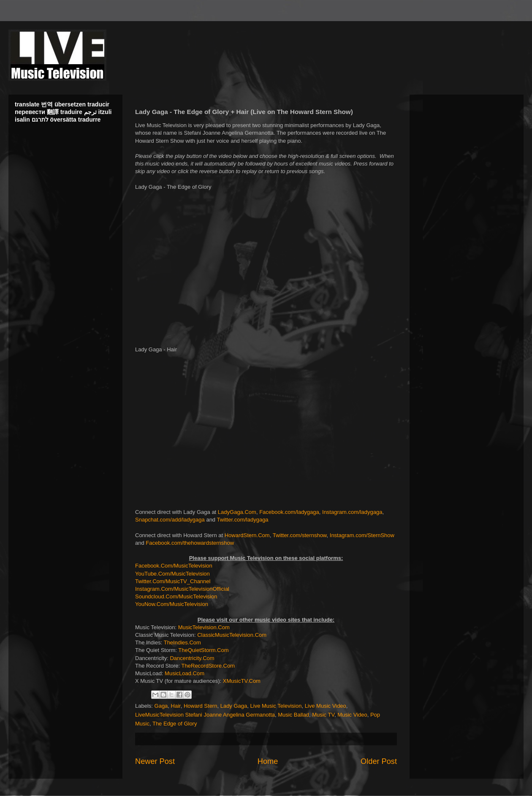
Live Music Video (326, 706)
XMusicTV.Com (242, 681)
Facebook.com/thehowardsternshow (190, 543)
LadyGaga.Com (237, 512)
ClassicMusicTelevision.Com (232, 635)
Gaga (161, 706)
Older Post (379, 761)
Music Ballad (293, 715)
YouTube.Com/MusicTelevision (172, 574)
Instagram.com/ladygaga (352, 512)
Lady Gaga (234, 706)
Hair (176, 706)
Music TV (323, 715)
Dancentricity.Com (192, 658)
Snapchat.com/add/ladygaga (170, 520)
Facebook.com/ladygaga (289, 512)
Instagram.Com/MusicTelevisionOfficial (182, 589)
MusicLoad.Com (185, 673)
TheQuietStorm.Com (203, 650)
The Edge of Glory (175, 724)
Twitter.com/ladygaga (242, 520)
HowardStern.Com (247, 535)
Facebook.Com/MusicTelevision (174, 566)
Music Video (352, 715)
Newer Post (155, 761)
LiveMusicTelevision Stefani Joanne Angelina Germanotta (205, 715)
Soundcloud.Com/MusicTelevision (176, 596)
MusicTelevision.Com (204, 627)
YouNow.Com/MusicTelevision (172, 604)
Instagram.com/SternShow (362, 535)
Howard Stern (200, 706)
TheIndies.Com (182, 643)
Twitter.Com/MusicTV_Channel (173, 581)
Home (268, 761)
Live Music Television (276, 706)
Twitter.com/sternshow (300, 535)
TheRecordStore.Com (208, 666)
